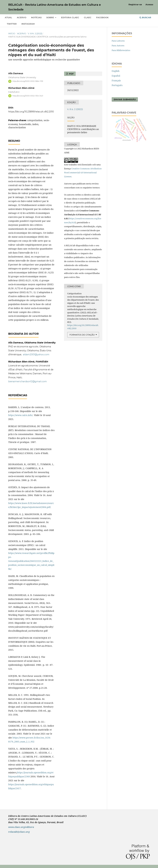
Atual (8, 17)
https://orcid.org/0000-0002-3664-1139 (28, 81)
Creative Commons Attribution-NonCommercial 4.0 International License (83, 172)
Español (116, 76)
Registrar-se (135, 4)
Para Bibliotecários (121, 50)
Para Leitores (118, 41)
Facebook (102, 17)
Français (116, 80)
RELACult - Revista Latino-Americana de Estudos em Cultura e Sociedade (54, 7)
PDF (71, 74)
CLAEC (88, 17)
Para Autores (118, 46)
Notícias (36, 17)
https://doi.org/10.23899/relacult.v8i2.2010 (31, 112)
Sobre (50, 17)
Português (117, 85)
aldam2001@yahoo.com (36, 354)
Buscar (145, 17)
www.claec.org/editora (21, 827)
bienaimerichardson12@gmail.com (28, 381)
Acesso (149, 4)
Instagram (28, 24)
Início (12, 33)
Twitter (12, 24)
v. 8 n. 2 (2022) (35, 33)
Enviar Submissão (125, 99)
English (116, 71)
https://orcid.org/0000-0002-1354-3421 (28, 96)
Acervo (22, 17)
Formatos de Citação (82, 335)
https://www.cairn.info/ (20, 415)
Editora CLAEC (70, 17)
